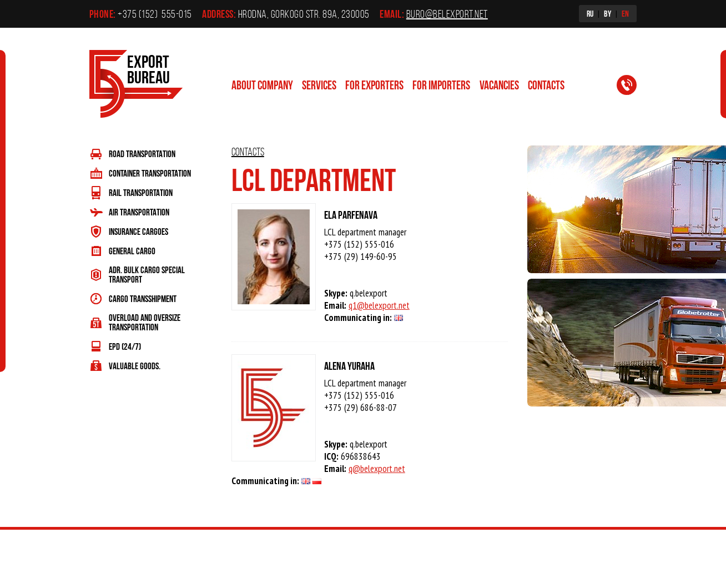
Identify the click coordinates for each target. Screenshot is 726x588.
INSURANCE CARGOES (138, 231)
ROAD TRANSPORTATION (142, 154)
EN (625, 13)
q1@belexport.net (379, 305)
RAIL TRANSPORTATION (141, 192)
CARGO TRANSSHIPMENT (143, 298)
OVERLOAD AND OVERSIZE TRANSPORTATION (145, 322)
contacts (546, 85)
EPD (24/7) (125, 346)
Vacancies (499, 85)
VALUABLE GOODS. (135, 366)
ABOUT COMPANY (262, 85)
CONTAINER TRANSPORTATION (150, 173)
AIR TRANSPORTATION (139, 212)
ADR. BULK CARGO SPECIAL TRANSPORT (147, 274)
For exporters (374, 85)
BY (607, 13)
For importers (441, 85)
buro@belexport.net (447, 14)
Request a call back (633, 87)
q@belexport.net (377, 469)
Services (319, 85)
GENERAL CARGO (132, 251)
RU (590, 13)
